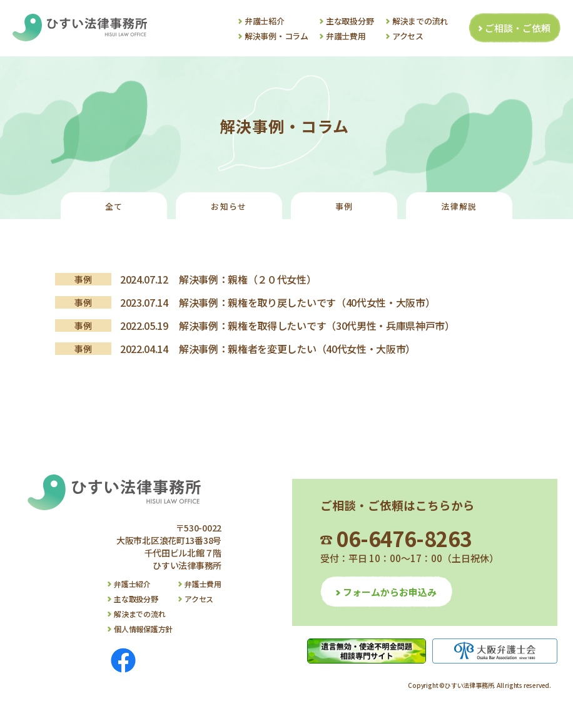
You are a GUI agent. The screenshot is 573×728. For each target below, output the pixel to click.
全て (114, 206)
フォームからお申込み (390, 592)
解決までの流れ (420, 21)
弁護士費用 (346, 36)
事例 (344, 206)
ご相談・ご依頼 (518, 28)
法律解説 (459, 206)
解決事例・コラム (276, 36)
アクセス (408, 36)
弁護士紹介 (265, 21)
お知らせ (229, 206)
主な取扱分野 (350, 21)
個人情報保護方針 (143, 629)
